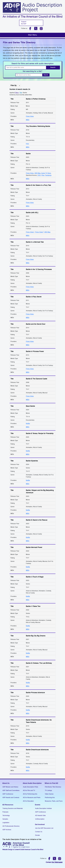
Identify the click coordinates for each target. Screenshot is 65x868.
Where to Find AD (51, 783)
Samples (5, 819)
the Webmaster (57, 862)
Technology (6, 815)
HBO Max (38, 173)
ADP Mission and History (10, 787)
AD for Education (28, 801)
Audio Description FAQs (31, 787)
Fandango (48, 175)
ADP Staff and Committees (11, 790)
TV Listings (48, 790)
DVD (39, 175)
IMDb (28, 120)
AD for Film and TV (29, 790)
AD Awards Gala (40, 815)
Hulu (27, 144)
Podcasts (5, 812)
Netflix (28, 424)
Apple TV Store (46, 173)
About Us (6, 783)
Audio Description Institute (43, 808)
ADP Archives (7, 830)
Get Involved (40, 824)
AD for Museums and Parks (32, 798)
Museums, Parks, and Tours (54, 801)
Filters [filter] (17, 93)
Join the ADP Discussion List (44, 828)
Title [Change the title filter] (21, 93)
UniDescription (40, 819)
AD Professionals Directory (11, 826)
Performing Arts (50, 798)
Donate (37, 835)
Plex (43, 175)
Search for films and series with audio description (32, 64)
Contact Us (39, 832)
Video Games (49, 794)
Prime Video (30, 116)
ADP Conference (8, 794)
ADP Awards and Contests (11, 798)
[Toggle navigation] (32, 35)
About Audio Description (32, 783)
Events (38, 805)
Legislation (6, 823)
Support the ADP (24, 23)
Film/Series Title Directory (53, 787)
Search (53, 68)
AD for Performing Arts (30, 794)
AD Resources (8, 805)
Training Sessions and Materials (13, 808)
